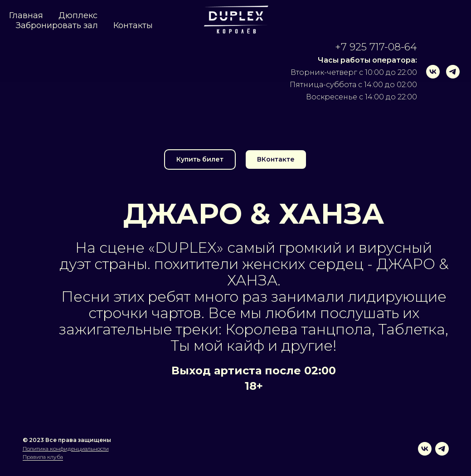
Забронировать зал (57, 25)
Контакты (133, 25)
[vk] (433, 72)
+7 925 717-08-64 (376, 47)
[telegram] (453, 72)
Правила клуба (43, 457)
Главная (26, 15)
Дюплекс (78, 15)
